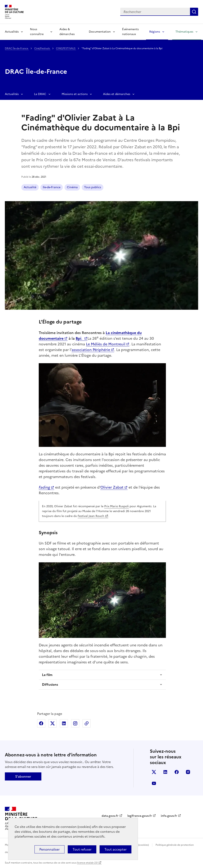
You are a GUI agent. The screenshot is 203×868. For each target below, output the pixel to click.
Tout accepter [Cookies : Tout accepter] (115, 849)
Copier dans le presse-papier (87, 723)
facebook (177, 772)
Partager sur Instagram (75, 723)
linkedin (165, 772)
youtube (154, 783)
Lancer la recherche (194, 12)
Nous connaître (37, 32)
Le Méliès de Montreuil (106, 344)
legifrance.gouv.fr (140, 816)
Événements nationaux (130, 32)
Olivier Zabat (112, 487)
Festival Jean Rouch (91, 516)
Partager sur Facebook (41, 723)
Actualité (30, 187)
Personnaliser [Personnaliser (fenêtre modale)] (49, 849)
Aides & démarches (67, 32)
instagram (188, 772)
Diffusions (50, 684)
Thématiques (184, 32)
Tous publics (93, 187)
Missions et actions (75, 94)
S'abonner (23, 776)
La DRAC (40, 94)
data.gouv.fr (110, 816)
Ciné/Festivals (42, 48)
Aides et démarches (117, 94)
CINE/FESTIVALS (66, 48)
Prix (107, 506)
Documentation (100, 32)
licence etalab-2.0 (87, 863)
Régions (155, 32)
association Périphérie (91, 350)
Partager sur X (53, 723)
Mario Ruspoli (119, 506)
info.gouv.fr (169, 816)
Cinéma (72, 187)
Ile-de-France (52, 187)
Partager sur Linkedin (64, 723)
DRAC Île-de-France (17, 48)
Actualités (12, 32)
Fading (44, 487)
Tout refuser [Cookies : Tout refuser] (82, 849)
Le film (47, 675)
